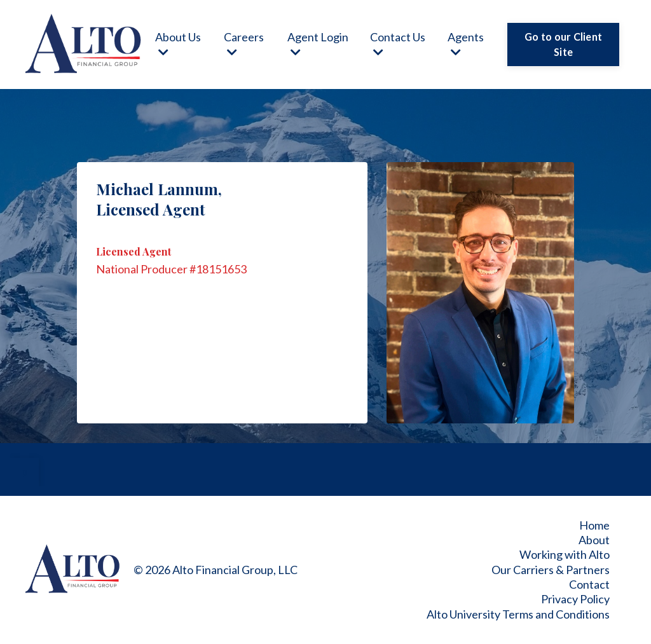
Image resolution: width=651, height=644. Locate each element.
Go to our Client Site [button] (563, 44)
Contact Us (398, 44)
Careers (244, 44)
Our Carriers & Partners (551, 570)
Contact (589, 584)
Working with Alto (565, 554)
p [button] (24, 471)
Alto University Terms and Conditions (518, 614)
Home (594, 525)
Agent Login (318, 44)
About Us (178, 44)
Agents (466, 44)
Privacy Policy (575, 599)
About (594, 540)
